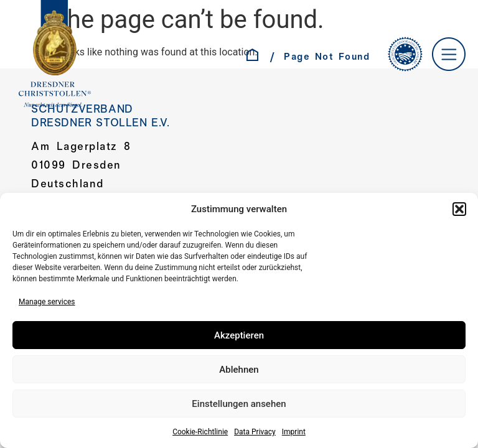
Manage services (47, 302)
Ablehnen (239, 370)
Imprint (294, 432)
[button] (459, 209)
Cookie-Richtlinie (200, 432)
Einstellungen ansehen (239, 404)
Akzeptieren (239, 335)
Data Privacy (255, 432)
